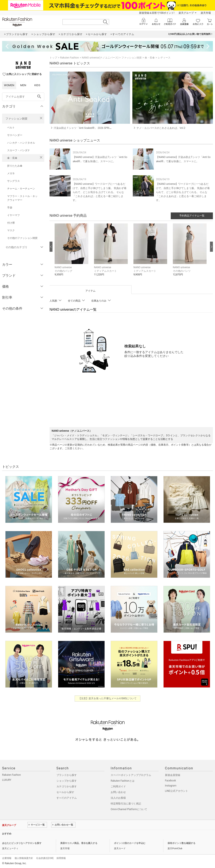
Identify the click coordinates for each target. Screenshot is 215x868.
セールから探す (65, 792)
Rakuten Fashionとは (123, 781)
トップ (53, 58)
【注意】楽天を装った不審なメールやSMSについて (108, 698)
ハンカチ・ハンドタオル (21, 143)
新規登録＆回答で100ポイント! (157, 13)
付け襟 (11, 223)
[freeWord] (23, 97)
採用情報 (61, 858)
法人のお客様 (118, 798)
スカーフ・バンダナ (19, 150)
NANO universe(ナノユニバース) (100, 58)
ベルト (11, 128)
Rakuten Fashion (69, 58)
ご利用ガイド (118, 786)
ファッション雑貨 (16, 119)
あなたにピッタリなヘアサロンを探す (22, 843)
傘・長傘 (12, 158)
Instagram (171, 786)
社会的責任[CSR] (45, 858)
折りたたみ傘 (15, 166)
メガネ (11, 173)
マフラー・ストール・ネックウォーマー (22, 198)
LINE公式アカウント (177, 791)
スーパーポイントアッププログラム (131, 775)
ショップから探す (67, 781)
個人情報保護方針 (24, 858)
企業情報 (7, 858)
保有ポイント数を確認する (181, 843)
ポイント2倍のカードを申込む (130, 843)
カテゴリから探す (67, 786)
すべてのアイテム (67, 798)
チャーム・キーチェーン (21, 189)
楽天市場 (206, 13)
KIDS (37, 85)
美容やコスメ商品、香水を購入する (79, 843)
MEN (23, 85)
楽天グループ (186, 13)
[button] (72, 253)
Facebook (171, 781)
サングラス (13, 181)
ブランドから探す (67, 775)
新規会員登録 (173, 775)
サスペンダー (15, 135)
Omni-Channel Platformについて (129, 809)
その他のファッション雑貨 (22, 238)
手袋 (10, 208)
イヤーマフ (13, 215)
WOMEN (9, 85)
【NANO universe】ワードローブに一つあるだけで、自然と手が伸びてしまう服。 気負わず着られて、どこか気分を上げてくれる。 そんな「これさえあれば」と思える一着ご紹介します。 (100, 192)
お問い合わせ (118, 792)
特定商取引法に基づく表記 (126, 804)
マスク (11, 230)
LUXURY (7, 780)
